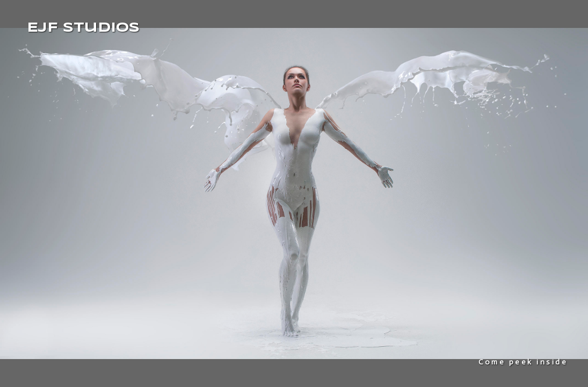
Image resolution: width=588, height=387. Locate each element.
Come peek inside (523, 362)
